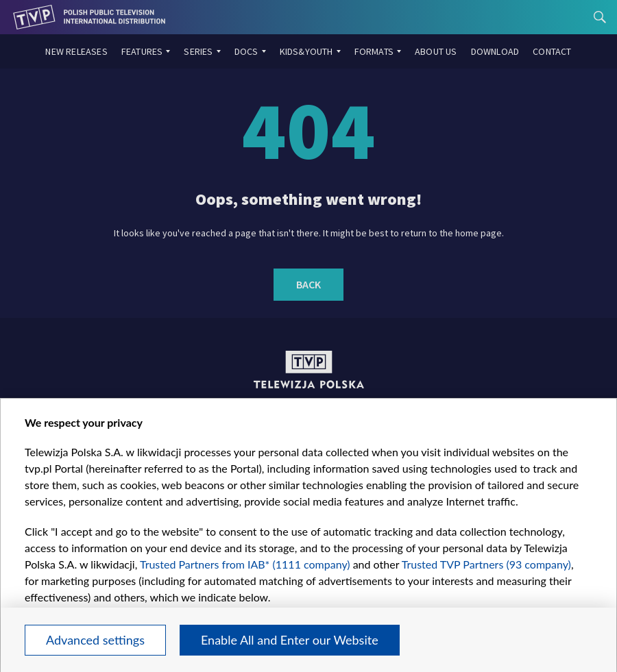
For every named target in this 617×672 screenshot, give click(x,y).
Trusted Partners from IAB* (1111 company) (245, 564)
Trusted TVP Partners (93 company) (486, 564)
